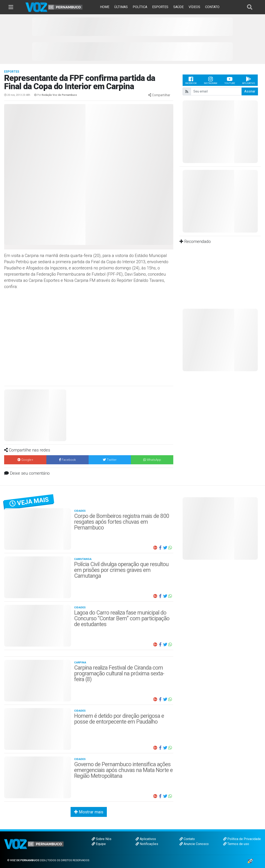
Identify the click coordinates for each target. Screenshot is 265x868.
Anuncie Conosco (194, 844)
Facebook (191, 80)
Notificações (147, 844)
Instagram (211, 80)
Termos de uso (236, 844)
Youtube (230, 80)
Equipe (99, 844)
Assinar (250, 91)
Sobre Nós (102, 839)
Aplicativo (249, 80)
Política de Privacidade (242, 839)
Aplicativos (146, 839)
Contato (187, 839)
